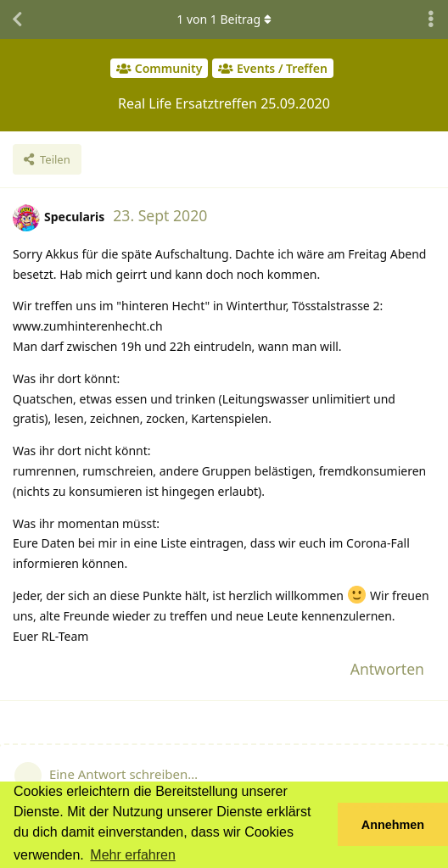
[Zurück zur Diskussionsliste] (17, 19)
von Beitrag (224, 19)
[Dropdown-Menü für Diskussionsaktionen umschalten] (431, 19)
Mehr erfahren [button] (133, 855)
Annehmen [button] (393, 825)
